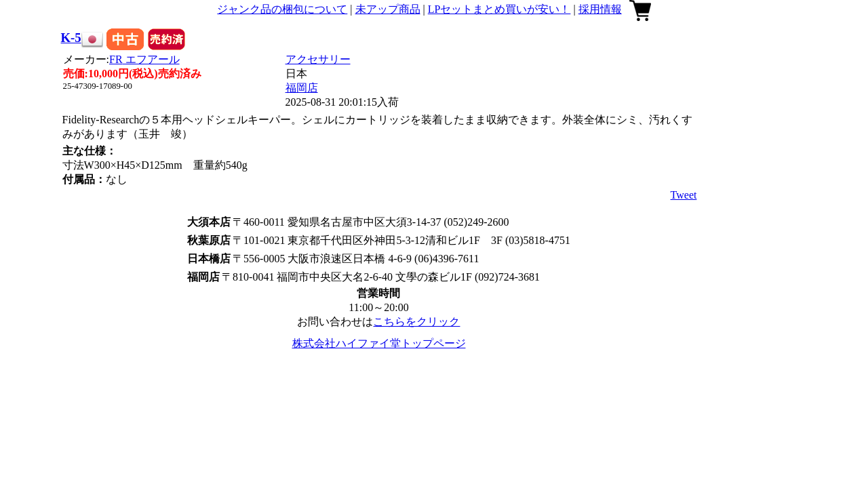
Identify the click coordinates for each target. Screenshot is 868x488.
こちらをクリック (416, 322)
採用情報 (600, 9)
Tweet (684, 195)
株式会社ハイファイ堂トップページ (379, 343)
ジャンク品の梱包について (282, 9)
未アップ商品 (388, 9)
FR (144, 59)
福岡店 (302, 88)
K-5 (71, 38)
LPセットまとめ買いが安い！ (499, 9)
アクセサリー (318, 59)
